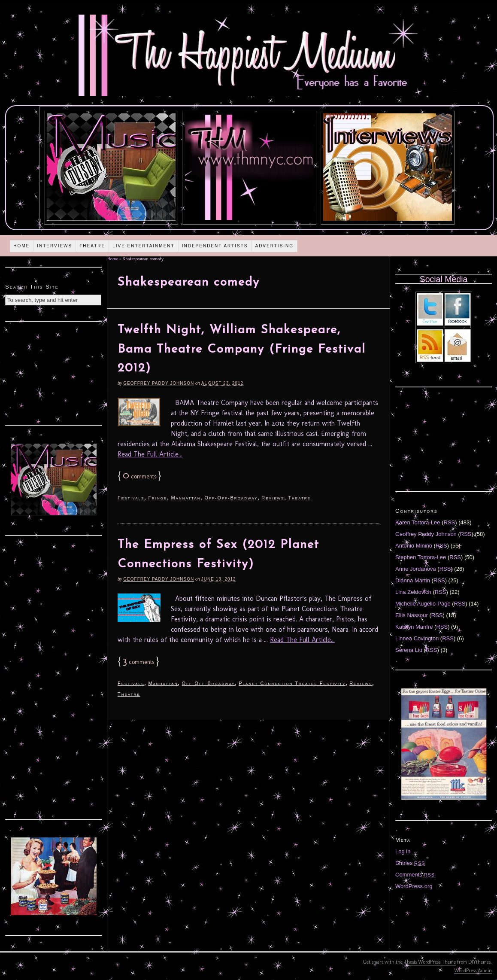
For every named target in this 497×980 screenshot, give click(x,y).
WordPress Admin (473, 971)
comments (139, 476)
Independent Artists (215, 246)
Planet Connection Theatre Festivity (292, 683)
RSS (450, 522)
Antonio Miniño (414, 546)
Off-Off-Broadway (231, 498)
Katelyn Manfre (414, 627)
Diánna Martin (413, 580)
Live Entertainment (144, 246)
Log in (403, 851)
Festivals (131, 498)
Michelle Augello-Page (423, 604)
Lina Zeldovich (413, 592)
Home (21, 246)
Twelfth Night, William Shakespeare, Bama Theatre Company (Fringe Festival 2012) (242, 350)
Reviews (273, 498)
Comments (415, 875)
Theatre (92, 246)
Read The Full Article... (150, 454)
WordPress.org (414, 886)
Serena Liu (409, 650)
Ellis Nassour (412, 615)
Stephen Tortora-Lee (421, 557)
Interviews (55, 246)
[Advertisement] (54, 372)
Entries (410, 863)
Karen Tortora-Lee (418, 522)
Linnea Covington (417, 638)
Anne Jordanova (416, 569)
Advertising (274, 246)
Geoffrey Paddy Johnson (159, 383)
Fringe (158, 498)
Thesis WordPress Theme (430, 962)
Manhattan (186, 498)
